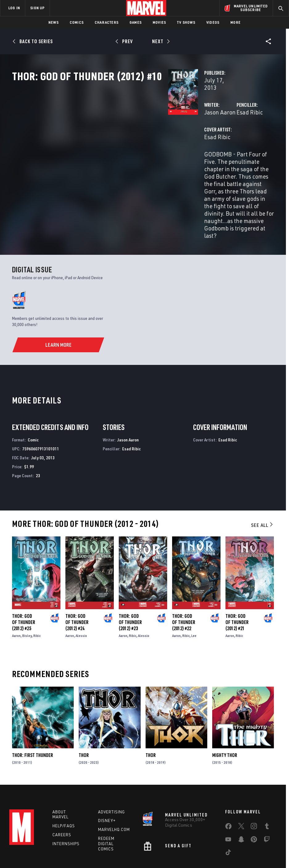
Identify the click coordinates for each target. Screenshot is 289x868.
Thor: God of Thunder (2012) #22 (184, 583)
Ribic (37, 596)
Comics (77, 22)
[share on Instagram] (254, 789)
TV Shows (186, 22)
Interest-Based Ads (266, 846)
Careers (62, 797)
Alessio (81, 596)
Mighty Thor (225, 716)
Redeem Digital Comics (106, 806)
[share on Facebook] (228, 790)
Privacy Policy (43, 846)
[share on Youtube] (228, 803)
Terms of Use (14, 846)
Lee (194, 596)
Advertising (111, 774)
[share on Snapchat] (241, 803)
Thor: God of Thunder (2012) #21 (237, 583)
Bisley (27, 596)
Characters (107, 22)
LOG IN (14, 8)
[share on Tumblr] (267, 789)
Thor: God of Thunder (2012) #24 (77, 583)
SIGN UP (37, 8)
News (54, 22)
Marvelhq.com (114, 792)
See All (262, 486)
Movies (159, 22)
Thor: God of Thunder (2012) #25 (24, 583)
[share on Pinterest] (254, 803)
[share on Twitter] (241, 789)
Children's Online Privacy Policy (180, 846)
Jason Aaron (111, 132)
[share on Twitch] (267, 803)
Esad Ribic (195, 132)
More (235, 22)
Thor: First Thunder (33, 716)
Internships (66, 806)
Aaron (16, 596)
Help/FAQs (64, 788)
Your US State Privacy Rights (84, 846)
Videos (213, 22)
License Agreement (227, 846)
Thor (84, 716)
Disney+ (107, 783)
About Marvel (60, 777)
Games (136, 22)
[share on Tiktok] (228, 816)
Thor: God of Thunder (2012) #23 (130, 583)
